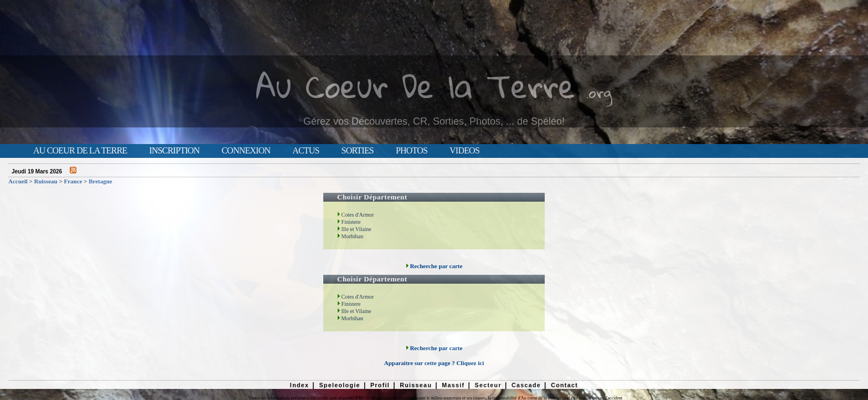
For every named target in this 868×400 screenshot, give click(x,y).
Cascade (526, 385)
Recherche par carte (434, 266)
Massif (453, 385)
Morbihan (350, 236)
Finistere (349, 222)
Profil (380, 385)
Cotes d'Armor (355, 215)
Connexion (246, 151)
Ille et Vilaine (354, 229)
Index (300, 385)
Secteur (488, 385)
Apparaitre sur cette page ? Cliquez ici (434, 363)
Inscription (174, 151)
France (73, 181)
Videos (464, 151)
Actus (306, 151)
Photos (412, 151)
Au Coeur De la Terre (415, 86)
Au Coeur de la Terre (80, 151)
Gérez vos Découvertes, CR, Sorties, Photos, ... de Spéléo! (434, 121)
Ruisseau (46, 181)
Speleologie (339, 385)
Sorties (358, 151)
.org (599, 92)
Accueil (18, 181)
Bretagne (100, 181)
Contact (564, 385)
